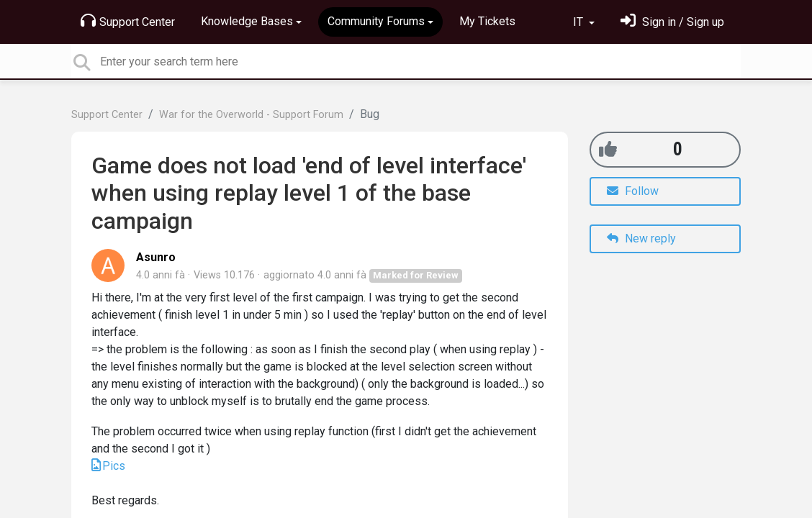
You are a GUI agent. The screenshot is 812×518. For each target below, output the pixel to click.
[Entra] (672, 22)
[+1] (608, 149)
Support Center (128, 21)
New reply (641, 238)
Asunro (156, 257)
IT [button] (579, 22)
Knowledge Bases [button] (247, 21)
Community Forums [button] (376, 21)
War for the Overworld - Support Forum (251, 115)
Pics (114, 466)
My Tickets (487, 21)
